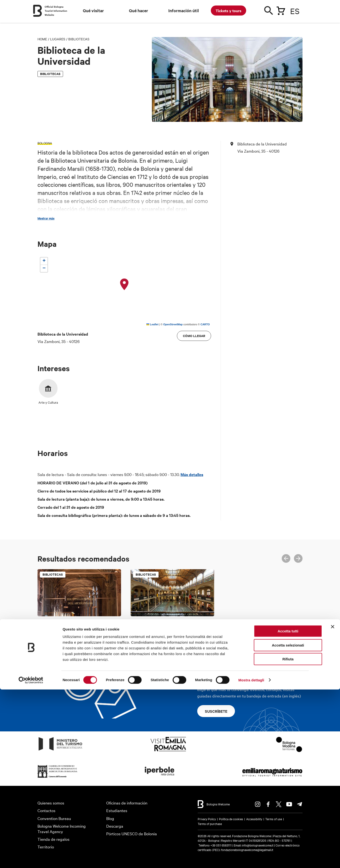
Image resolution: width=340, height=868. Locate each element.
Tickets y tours (228, 11)
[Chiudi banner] (333, 805)
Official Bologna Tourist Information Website (56, 11)
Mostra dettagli (251, 859)
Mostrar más (46, 218)
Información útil (184, 11)
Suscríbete (216, 711)
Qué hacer (138, 11)
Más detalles (192, 474)
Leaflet (152, 324)
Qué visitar (93, 11)
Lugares (58, 39)
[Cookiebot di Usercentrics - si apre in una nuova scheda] (31, 859)
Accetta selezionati (288, 824)
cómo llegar (194, 336)
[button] (124, 284)
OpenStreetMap (173, 324)
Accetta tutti (288, 810)
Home (42, 39)
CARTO (205, 324)
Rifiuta (288, 838)
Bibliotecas (79, 39)
